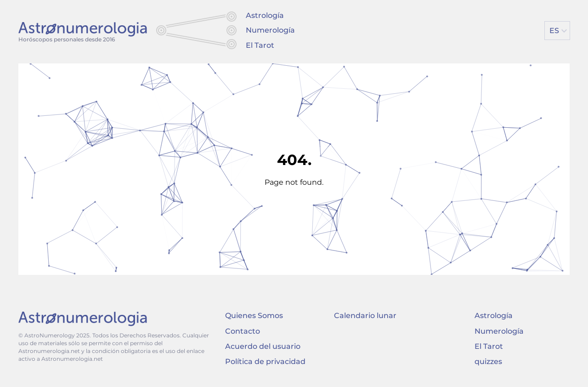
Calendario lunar (365, 316)
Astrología (265, 15)
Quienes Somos (254, 316)
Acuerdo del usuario (263, 346)
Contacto (243, 331)
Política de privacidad (265, 361)
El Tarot (260, 45)
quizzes (488, 361)
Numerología (270, 30)
